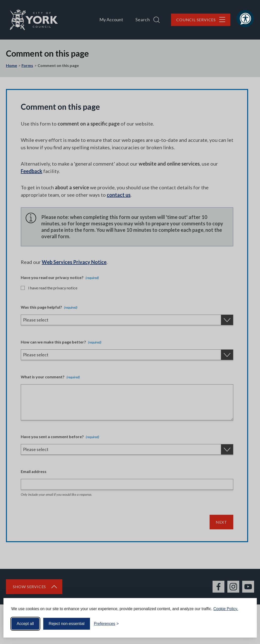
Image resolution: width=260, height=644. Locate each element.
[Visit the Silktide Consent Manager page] (246, 624)
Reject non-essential (67, 624)
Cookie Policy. (226, 609)
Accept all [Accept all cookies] (25, 624)
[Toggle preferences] (106, 624)
